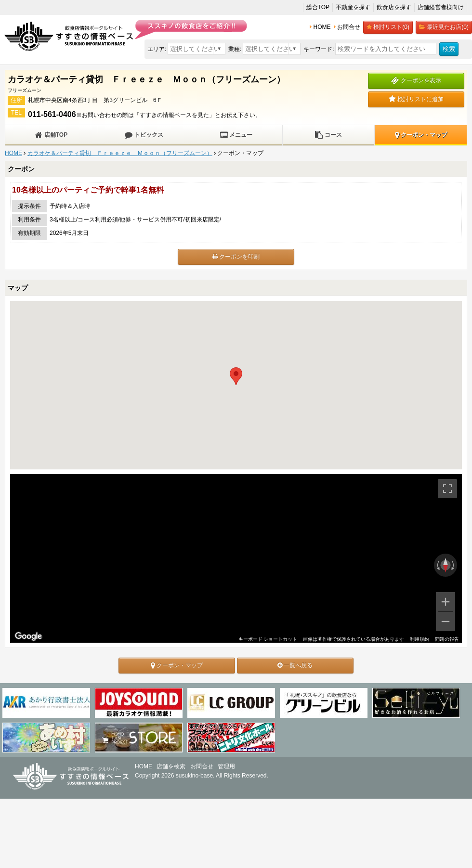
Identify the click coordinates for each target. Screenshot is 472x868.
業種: (235, 49)
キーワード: (319, 49)
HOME (13, 153)
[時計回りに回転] (454, 565)
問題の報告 (447, 639)
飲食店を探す (394, 7)
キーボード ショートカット (268, 639)
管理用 (226, 766)
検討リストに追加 (416, 99)
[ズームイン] (446, 602)
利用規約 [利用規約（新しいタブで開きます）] (420, 639)
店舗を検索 (171, 766)
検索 (449, 49)
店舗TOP (51, 135)
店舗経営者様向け (441, 7)
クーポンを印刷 (236, 257)
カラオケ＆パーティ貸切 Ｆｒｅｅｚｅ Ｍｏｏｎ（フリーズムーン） (120, 153)
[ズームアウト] (446, 622)
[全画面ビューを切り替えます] (447, 489)
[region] (236, 558)
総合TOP (318, 7)
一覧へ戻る (295, 665)
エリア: (157, 49)
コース (328, 135)
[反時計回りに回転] (437, 565)
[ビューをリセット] (446, 565)
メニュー (236, 135)
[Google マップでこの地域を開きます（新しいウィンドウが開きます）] (28, 636)
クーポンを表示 (416, 80)
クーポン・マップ (421, 135)
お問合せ (202, 766)
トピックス (144, 135)
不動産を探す (353, 7)
